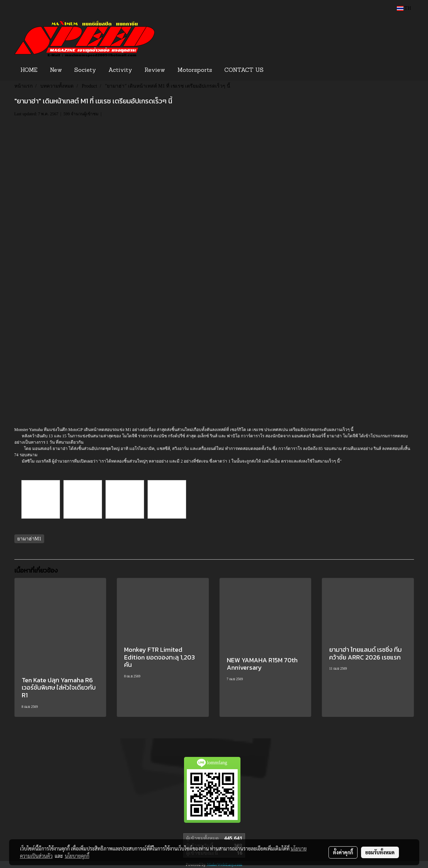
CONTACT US (244, 70)
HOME (29, 70)
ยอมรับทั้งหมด (380, 852)
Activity (120, 70)
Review (155, 70)
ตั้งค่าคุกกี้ (343, 852)
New (56, 70)
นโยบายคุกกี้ (77, 856)
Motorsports (195, 70)
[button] (280, 70)
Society (85, 70)
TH (404, 8)
